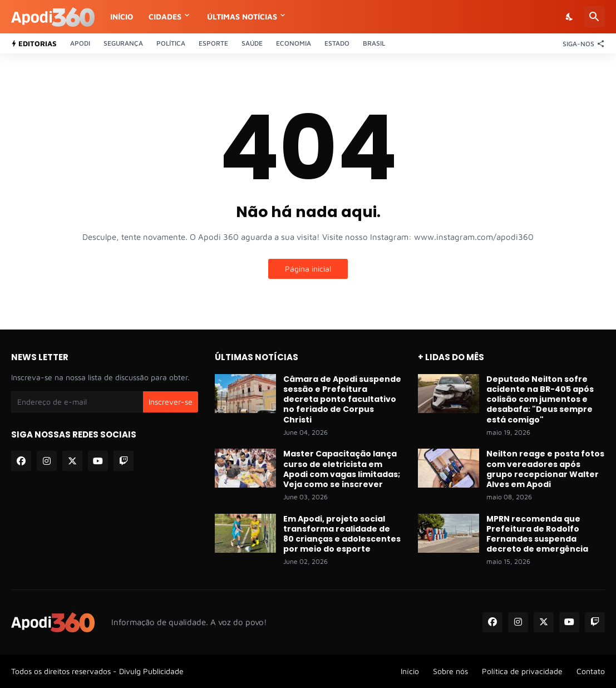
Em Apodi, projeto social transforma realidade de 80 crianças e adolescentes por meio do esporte (342, 534)
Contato (591, 671)
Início (122, 16)
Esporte (213, 43)
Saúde (252, 43)
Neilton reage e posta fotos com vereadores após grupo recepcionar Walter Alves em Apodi (545, 469)
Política (171, 43)
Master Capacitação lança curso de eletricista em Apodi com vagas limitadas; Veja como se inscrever (342, 469)
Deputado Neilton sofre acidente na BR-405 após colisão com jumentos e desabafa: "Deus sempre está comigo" (540, 399)
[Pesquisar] (594, 17)
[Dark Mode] (570, 17)
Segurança (123, 43)
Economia (294, 43)
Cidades (165, 16)
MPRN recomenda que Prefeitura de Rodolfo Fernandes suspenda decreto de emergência (537, 534)
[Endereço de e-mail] (77, 402)
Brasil (374, 43)
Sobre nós (450, 671)
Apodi (80, 43)
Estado (337, 43)
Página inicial (308, 269)
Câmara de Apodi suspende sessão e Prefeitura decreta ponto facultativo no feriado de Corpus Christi (342, 399)
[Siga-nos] (581, 43)
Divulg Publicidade (151, 671)
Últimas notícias (242, 16)
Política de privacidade (522, 671)
